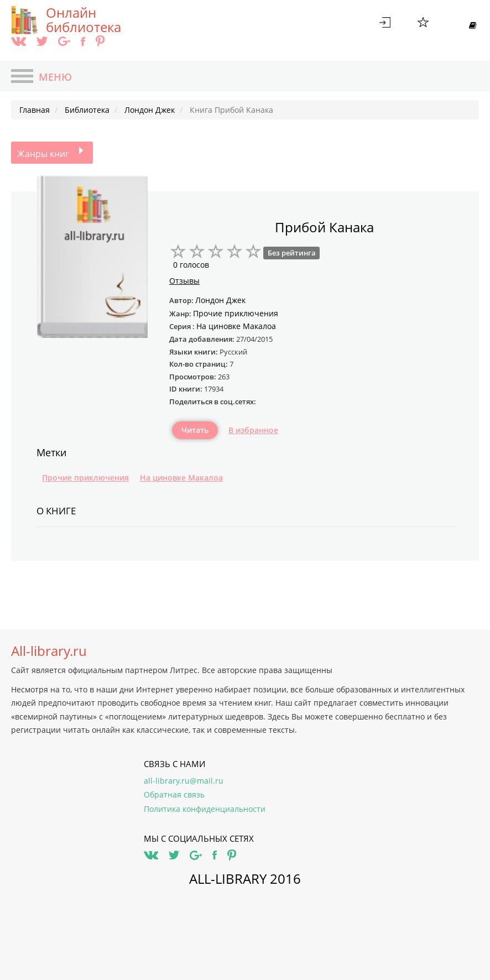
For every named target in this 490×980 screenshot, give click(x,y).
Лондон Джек (220, 300)
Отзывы (184, 281)
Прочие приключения (85, 478)
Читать (195, 430)
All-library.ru (49, 651)
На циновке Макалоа (181, 478)
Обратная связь (174, 794)
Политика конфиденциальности (205, 809)
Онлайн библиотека (84, 20)
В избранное (253, 430)
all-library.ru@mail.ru (184, 781)
